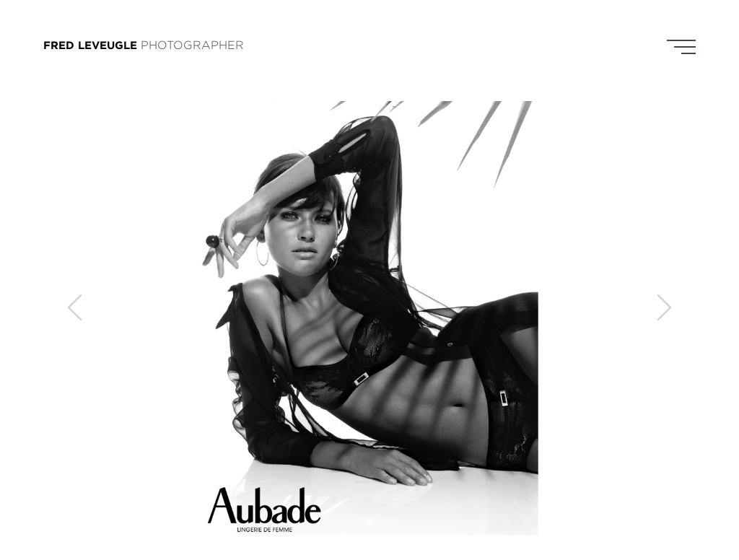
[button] (369, 523)
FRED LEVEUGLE (90, 45)
